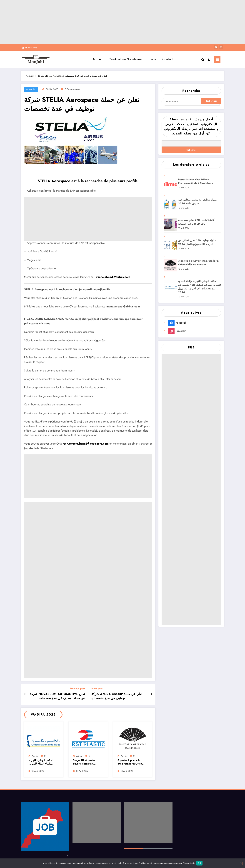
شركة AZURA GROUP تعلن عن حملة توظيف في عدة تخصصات (117, 696)
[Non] (241, 863)
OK (199, 863)
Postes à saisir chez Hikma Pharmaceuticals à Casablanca (196, 181)
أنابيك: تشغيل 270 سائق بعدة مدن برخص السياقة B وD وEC (196, 222)
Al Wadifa (31, 89)
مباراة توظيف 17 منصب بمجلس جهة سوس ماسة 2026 (197, 202)
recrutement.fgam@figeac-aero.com (86, 444)
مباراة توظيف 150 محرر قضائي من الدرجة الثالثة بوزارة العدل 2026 (197, 242)
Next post (97, 689)
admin (35, 756)
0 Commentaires (72, 89)
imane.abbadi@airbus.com (113, 277)
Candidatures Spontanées (126, 59)
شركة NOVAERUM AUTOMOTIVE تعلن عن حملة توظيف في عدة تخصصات (57, 696)
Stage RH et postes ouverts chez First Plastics (84, 762)
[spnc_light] (209, 59)
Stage (152, 59)
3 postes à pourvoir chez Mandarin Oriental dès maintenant (131, 762)
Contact (167, 59)
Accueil (97, 59)
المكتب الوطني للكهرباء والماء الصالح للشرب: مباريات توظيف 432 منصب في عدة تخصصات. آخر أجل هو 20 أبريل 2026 (42, 762)
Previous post (77, 689)
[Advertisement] (122, 22)
